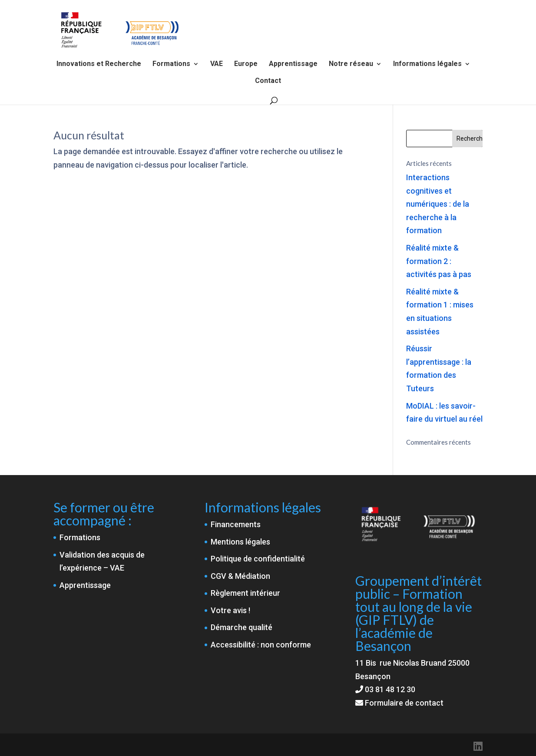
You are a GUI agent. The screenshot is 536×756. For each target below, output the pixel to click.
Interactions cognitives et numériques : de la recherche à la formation (438, 204)
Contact (268, 81)
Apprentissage (293, 64)
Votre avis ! (230, 610)
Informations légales (427, 64)
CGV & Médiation (240, 576)
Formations (171, 64)
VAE (217, 64)
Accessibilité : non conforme (261, 645)
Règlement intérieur (245, 593)
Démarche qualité (242, 627)
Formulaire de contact (399, 703)
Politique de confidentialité (258, 559)
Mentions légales (240, 542)
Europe (246, 64)
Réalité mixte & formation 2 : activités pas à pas (439, 261)
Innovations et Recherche (99, 64)
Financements (236, 524)
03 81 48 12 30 (390, 689)
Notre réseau (351, 64)
